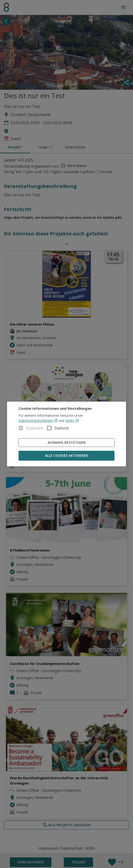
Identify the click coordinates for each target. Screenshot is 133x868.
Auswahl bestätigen (67, 443)
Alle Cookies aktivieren (67, 456)
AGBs (72, 420)
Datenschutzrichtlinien (38, 420)
